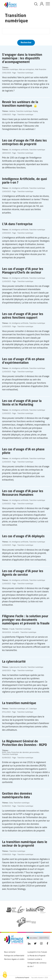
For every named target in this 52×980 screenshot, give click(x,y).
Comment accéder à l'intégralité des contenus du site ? (37, 963)
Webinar (12, 111)
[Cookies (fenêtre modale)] (5, 975)
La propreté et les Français (37, 952)
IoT (27, 709)
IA (10, 150)
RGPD (4, 753)
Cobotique (33, 709)
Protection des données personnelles (25, 753)
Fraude (12, 629)
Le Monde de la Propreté (36, 956)
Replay (35, 111)
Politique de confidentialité (14, 956)
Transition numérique (10, 70)
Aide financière (41, 70)
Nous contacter (10, 952)
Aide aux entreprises (26, 70)
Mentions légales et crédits (14, 959)
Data (9, 753)
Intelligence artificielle (20, 150)
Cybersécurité (14, 667)
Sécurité (24, 667)
